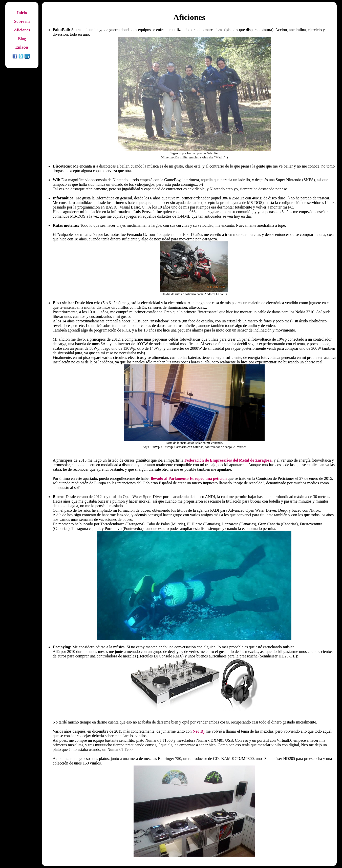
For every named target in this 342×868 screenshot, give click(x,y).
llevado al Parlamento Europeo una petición (189, 478)
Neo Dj (199, 731)
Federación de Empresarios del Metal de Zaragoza (228, 460)
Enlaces (22, 47)
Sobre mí (22, 21)
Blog (22, 39)
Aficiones (22, 30)
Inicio (22, 13)
